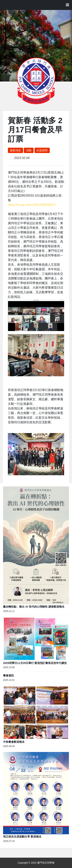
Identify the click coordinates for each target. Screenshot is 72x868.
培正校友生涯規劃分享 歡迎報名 (22, 837)
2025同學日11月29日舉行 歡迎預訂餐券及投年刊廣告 (35, 663)
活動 (29, 150)
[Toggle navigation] (67, 5)
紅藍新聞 (42, 150)
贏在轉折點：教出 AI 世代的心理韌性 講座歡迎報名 (34, 607)
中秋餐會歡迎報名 (14, 742)
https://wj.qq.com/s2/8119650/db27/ (32, 205)
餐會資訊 (8, 675)
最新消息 (15, 150)
